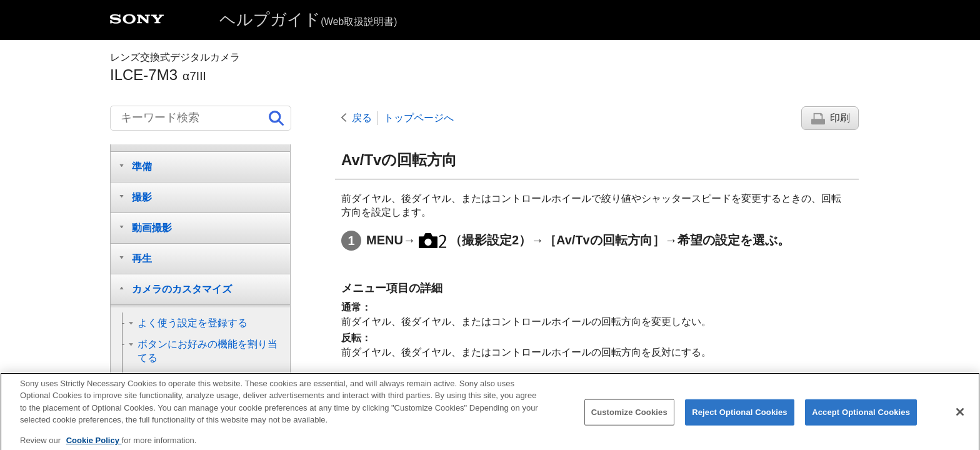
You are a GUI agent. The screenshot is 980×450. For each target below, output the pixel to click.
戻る (362, 118)
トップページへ (419, 118)
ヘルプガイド (308, 19)
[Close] (960, 420)
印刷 (840, 118)
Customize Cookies (629, 420)
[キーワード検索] (201, 118)
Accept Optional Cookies (861, 420)
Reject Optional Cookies (740, 420)
